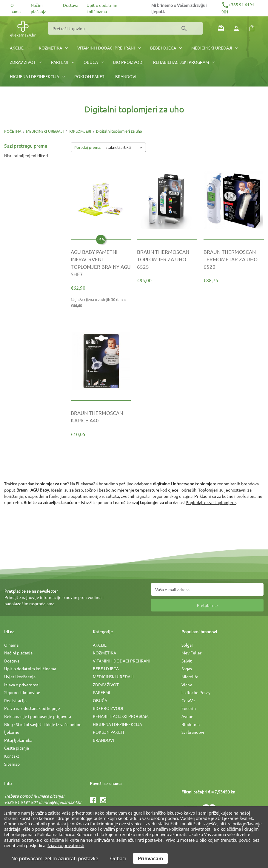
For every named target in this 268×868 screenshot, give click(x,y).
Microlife (190, 677)
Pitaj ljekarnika (18, 740)
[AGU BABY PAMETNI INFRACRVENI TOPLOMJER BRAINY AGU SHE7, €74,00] (101, 263)
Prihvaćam (150, 858)
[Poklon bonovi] (221, 28)
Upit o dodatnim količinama (30, 668)
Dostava (71, 5)
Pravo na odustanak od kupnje (32, 708)
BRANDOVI (126, 76)
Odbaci (118, 858)
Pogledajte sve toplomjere (211, 502)
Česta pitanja (17, 748)
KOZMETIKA (53, 48)
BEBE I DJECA (166, 48)
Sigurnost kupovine (22, 692)
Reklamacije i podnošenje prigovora (38, 716)
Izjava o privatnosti (22, 685)
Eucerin (189, 708)
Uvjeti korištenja (20, 677)
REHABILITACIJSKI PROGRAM (184, 62)
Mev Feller (191, 653)
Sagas (187, 668)
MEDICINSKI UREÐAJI (215, 48)
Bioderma (191, 724)
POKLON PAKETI (90, 76)
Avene (187, 716)
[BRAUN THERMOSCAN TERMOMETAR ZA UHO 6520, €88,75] (234, 259)
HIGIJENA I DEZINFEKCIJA (37, 76)
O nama (11, 645)
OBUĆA (94, 62)
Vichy (187, 685)
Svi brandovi (193, 732)
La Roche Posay (196, 692)
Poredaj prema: (88, 147)
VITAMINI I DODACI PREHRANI (109, 48)
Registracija (15, 700)
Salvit (187, 661)
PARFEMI (63, 62)
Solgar (187, 645)
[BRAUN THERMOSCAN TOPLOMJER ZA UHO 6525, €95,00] (167, 259)
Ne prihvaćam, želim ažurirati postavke (55, 858)
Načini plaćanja (18, 653)
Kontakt (12, 756)
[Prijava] (236, 28)
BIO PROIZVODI (128, 62)
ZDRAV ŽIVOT (26, 62)
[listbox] (125, 147)
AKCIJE (20, 48)
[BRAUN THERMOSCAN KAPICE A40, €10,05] (101, 416)
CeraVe (188, 700)
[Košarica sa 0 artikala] (252, 28)
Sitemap (12, 764)
